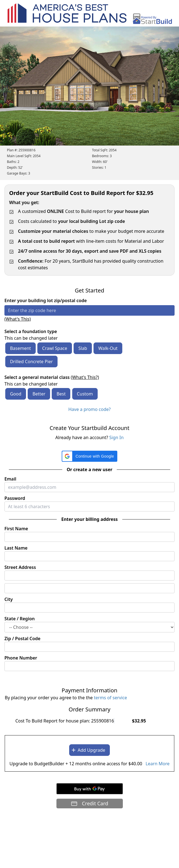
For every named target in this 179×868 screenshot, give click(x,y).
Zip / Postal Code (22, 639)
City (9, 599)
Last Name (16, 548)
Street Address (20, 567)
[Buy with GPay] (90, 789)
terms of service (110, 698)
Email (10, 479)
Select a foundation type (31, 331)
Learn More (158, 764)
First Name (16, 529)
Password (15, 498)
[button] (89, 456)
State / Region (20, 619)
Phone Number (21, 658)
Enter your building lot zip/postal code (46, 300)
